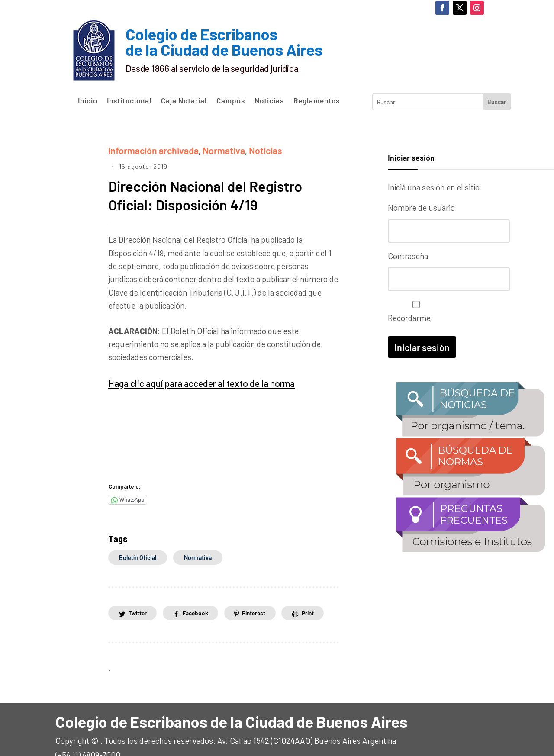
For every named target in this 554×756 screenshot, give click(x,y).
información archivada (149, 150)
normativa (198, 540)
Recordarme (414, 309)
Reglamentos (317, 101)
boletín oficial (138, 540)
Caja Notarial (184, 101)
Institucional (129, 101)
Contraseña (408, 255)
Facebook (199, 596)
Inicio (88, 101)
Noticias (269, 101)
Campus (231, 101)
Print (317, 596)
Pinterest (260, 596)
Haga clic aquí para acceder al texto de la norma (193, 366)
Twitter (139, 596)
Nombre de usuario (421, 207)
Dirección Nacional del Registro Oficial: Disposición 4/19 (215, 179)
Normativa (212, 150)
